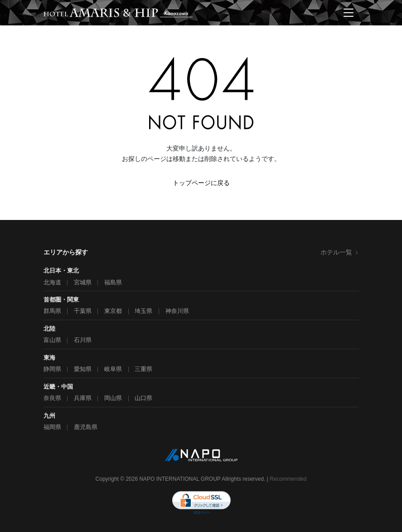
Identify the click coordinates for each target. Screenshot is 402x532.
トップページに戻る (201, 183)
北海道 (52, 282)
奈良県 (52, 398)
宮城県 (83, 282)
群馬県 (52, 311)
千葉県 (83, 311)
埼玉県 (143, 311)
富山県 (52, 340)
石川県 (83, 340)
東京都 (113, 311)
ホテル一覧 (340, 252)
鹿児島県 (86, 427)
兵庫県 (83, 398)
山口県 (143, 398)
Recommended (288, 479)
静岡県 (52, 369)
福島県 (113, 282)
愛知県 (83, 369)
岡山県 (113, 398)
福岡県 (52, 427)
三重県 (143, 369)
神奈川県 (177, 311)
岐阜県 (113, 369)
